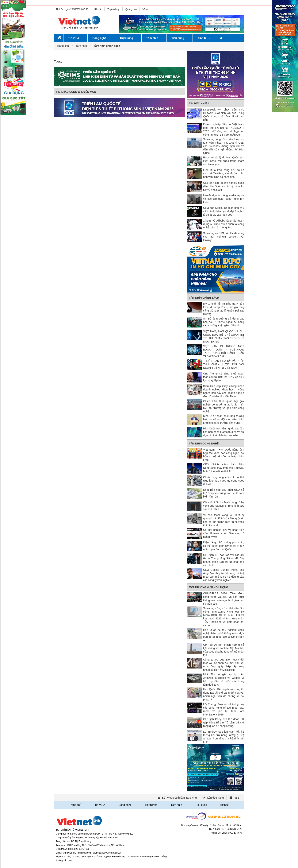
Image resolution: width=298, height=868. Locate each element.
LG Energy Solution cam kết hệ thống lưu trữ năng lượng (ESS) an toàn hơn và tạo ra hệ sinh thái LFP (224, 737)
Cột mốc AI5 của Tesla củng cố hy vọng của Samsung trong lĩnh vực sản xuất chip (224, 506)
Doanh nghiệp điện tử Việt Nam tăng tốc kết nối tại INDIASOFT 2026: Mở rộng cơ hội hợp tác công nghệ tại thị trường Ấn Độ (224, 130)
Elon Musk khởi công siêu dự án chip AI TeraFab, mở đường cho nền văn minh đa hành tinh (224, 173)
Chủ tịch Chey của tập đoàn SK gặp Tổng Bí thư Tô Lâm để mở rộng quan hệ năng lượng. (224, 723)
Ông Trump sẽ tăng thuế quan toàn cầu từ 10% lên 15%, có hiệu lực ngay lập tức (224, 377)
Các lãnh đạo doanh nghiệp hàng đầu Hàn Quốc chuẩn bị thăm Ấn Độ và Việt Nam (224, 186)
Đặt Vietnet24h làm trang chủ (180, 798)
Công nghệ (101, 38)
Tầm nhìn (154, 38)
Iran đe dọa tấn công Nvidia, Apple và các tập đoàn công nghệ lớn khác (224, 199)
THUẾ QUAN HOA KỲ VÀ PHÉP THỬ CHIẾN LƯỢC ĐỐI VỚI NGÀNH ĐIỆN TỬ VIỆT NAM (224, 364)
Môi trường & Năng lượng (209, 587)
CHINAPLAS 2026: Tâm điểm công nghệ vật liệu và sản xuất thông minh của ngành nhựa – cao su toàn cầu (224, 599)
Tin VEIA (75, 38)
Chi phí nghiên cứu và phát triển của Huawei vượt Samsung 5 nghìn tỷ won (224, 533)
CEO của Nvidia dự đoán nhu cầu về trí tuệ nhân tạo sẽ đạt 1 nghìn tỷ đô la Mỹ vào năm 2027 (224, 211)
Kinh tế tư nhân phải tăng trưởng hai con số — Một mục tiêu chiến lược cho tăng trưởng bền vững (224, 419)
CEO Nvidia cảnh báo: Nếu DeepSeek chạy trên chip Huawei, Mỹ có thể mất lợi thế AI (224, 468)
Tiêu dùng (180, 38)
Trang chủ (63, 46)
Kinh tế (204, 38)
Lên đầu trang (216, 798)
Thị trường (128, 38)
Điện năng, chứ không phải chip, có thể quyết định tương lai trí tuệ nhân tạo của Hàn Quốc (224, 546)
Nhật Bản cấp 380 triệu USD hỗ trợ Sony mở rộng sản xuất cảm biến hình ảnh (224, 493)
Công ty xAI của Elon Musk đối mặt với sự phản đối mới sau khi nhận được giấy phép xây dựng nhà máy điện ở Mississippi (224, 665)
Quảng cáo (131, 9)
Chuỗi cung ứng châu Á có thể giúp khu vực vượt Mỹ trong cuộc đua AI (224, 481)
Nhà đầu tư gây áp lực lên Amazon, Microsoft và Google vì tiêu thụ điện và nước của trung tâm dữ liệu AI (224, 680)
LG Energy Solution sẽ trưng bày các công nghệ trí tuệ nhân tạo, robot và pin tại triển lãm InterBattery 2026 (224, 709)
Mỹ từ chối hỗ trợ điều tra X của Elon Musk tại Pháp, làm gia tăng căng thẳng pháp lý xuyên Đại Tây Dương (224, 309)
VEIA (145, 9)
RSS (237, 798)
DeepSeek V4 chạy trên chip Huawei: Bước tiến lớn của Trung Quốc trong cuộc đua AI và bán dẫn (224, 115)
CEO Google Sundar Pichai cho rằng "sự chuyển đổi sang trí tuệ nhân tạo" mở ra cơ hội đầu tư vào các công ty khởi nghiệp (224, 575)
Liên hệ (98, 9)
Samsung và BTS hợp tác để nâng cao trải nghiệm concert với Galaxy (224, 237)
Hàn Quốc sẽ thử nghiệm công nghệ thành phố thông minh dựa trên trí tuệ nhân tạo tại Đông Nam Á (224, 635)
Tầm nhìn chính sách (204, 298)
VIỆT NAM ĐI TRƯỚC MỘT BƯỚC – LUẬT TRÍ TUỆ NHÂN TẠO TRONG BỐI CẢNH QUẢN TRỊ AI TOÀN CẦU (224, 351)
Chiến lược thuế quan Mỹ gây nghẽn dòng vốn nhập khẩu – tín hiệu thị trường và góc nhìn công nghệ (224, 406)
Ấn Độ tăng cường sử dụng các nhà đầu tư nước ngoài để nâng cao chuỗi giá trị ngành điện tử (224, 322)
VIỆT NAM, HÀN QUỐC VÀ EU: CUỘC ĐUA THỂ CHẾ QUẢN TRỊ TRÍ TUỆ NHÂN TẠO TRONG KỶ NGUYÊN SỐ (224, 336)
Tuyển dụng (113, 9)
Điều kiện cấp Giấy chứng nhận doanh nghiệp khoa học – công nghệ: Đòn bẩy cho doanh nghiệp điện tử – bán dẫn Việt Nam (224, 391)
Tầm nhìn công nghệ (204, 444)
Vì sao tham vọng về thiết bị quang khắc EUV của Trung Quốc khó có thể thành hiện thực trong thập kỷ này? (224, 520)
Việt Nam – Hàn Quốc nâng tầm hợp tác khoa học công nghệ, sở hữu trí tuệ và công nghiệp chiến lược (224, 455)
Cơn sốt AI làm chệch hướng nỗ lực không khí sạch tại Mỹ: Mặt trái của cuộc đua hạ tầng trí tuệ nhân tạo (224, 650)
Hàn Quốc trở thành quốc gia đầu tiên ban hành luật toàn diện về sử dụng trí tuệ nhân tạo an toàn (224, 432)
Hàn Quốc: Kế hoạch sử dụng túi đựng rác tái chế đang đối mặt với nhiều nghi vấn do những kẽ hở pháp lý (224, 694)
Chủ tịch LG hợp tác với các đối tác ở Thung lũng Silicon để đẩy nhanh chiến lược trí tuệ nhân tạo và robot (224, 560)
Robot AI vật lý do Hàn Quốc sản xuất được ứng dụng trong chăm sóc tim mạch (224, 161)
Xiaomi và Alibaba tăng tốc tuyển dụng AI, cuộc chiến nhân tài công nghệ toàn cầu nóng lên (224, 224)
